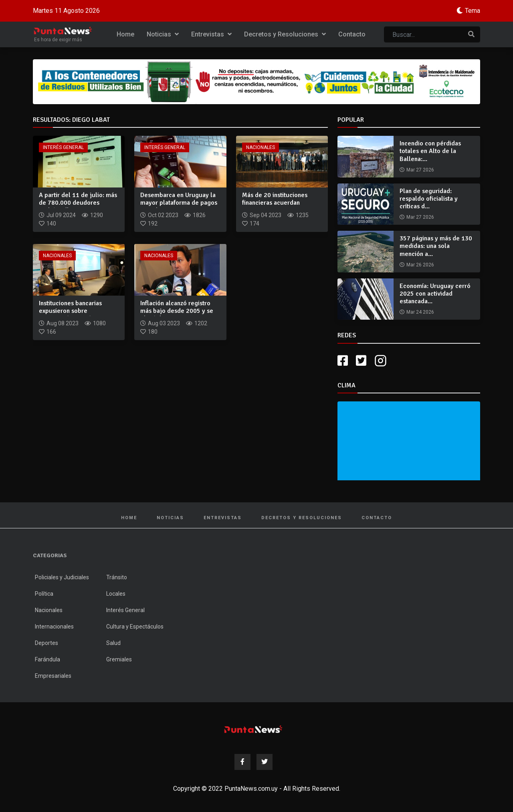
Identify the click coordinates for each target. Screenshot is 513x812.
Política (44, 594)
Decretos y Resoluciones (285, 34)
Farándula (47, 659)
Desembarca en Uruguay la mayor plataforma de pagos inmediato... (179, 203)
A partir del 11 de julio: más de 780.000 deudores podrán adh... (78, 203)
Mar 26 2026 (420, 265)
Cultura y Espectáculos (135, 627)
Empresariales (53, 676)
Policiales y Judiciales (62, 577)
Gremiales (119, 659)
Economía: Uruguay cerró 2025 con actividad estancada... (435, 294)
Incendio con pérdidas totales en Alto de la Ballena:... (430, 151)
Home (125, 34)
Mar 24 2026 (420, 312)
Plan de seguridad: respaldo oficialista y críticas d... (429, 199)
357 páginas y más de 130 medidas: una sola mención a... (436, 246)
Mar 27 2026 (420, 170)
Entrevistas (211, 34)
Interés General (63, 147)
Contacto (352, 34)
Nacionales (261, 147)
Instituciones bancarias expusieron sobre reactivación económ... (70, 311)
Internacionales (54, 627)
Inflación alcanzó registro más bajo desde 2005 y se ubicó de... (177, 311)
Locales (116, 594)
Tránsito (117, 577)
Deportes (46, 643)
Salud (113, 643)
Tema (473, 11)
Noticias (163, 34)
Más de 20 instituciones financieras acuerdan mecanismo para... (275, 203)
